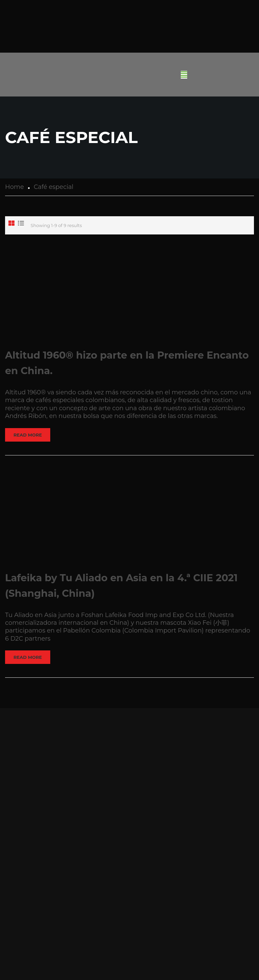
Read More (28, 435)
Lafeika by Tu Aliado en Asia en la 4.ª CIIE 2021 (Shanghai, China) (121, 585)
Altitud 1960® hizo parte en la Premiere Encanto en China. (127, 363)
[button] (184, 75)
